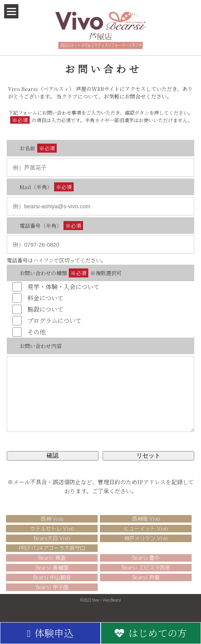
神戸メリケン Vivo (146, 549)
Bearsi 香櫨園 (52, 579)
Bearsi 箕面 (52, 569)
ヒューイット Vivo (146, 540)
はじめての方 (151, 633)
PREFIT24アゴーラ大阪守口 (52, 559)
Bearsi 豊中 (146, 569)
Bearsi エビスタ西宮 (146, 579)
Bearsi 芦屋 (146, 589)
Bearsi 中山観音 (52, 589)
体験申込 (50, 633)
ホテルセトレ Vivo (52, 540)
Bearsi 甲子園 (52, 598)
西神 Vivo (52, 530)
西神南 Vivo (146, 530)
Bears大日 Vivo (52, 549)
